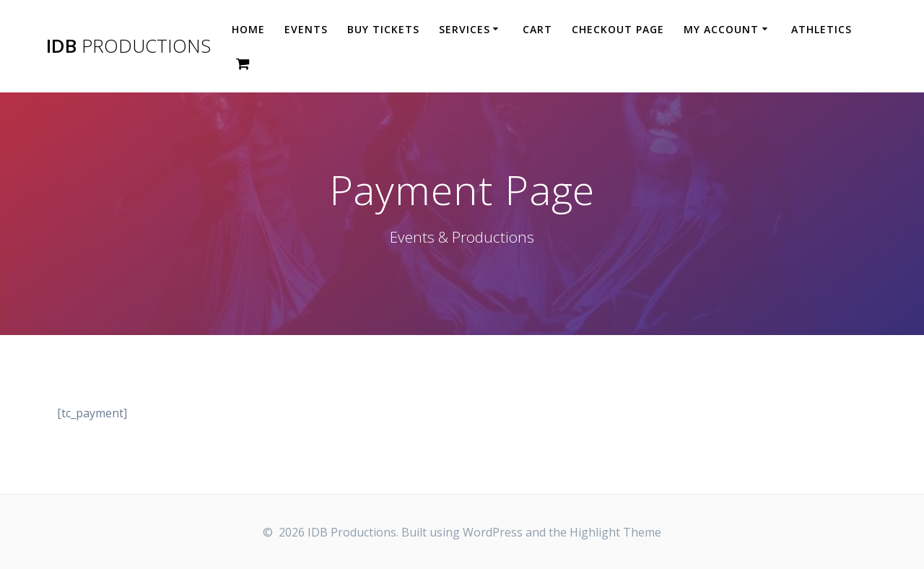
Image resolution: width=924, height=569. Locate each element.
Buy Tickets (383, 29)
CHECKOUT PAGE (618, 29)
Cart (537, 29)
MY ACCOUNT (721, 29)
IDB (128, 46)
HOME (248, 29)
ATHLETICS (821, 29)
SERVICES (465, 29)
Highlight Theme (615, 532)
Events (306, 29)
